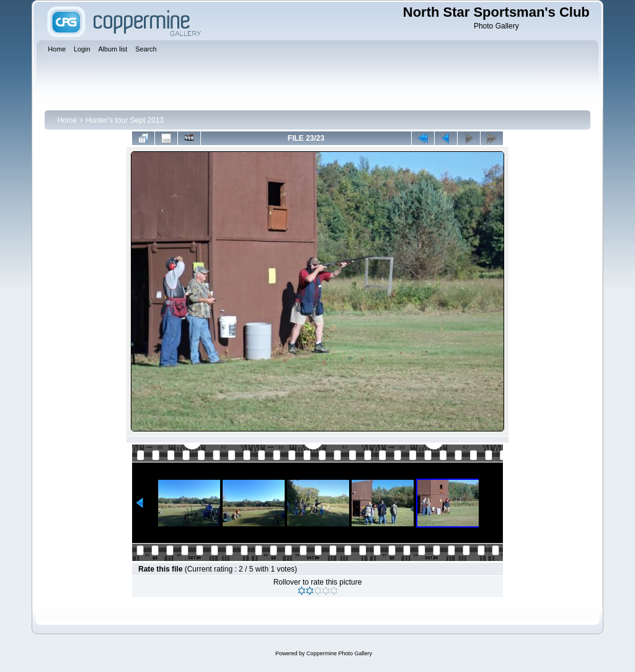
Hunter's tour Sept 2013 (125, 120)
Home (67, 120)
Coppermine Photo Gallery (339, 653)
